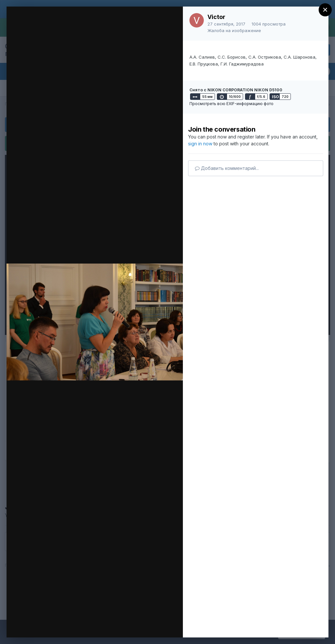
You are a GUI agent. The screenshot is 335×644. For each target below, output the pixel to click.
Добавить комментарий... (227, 168)
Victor (216, 17)
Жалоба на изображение (234, 30)
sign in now (200, 144)
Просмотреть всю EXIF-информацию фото (231, 104)
